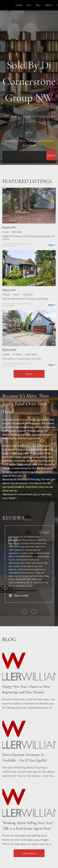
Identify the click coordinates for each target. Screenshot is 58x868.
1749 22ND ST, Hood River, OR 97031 (22, 359)
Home (19, 5)
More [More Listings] (29, 374)
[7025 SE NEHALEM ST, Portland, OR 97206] (29, 268)
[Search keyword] (24, 156)
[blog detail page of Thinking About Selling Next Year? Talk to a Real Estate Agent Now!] (29, 814)
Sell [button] (38, 5)
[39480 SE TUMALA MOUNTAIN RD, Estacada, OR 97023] (29, 206)
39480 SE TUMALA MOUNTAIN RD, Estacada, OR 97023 (29, 238)
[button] (51, 156)
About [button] (49, 5)
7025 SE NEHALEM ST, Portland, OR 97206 (25, 299)
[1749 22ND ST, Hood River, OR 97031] (29, 328)
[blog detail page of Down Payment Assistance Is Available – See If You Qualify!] (29, 746)
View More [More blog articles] (29, 853)
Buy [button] (29, 5)
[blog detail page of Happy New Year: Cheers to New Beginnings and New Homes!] (29, 677)
